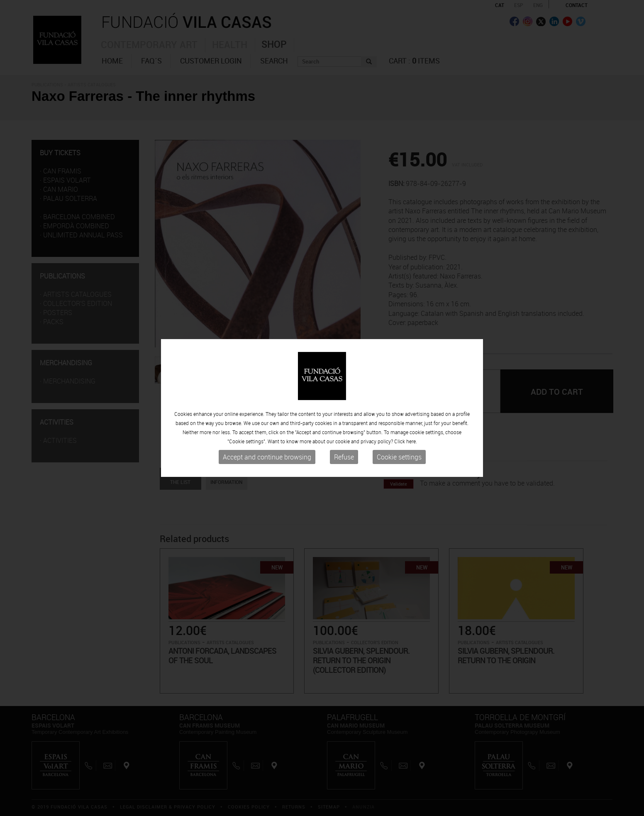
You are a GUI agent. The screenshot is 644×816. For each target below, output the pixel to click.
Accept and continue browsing (267, 457)
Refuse (344, 457)
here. (412, 441)
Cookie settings (399, 457)
